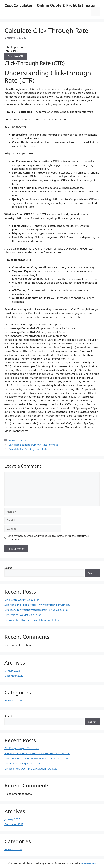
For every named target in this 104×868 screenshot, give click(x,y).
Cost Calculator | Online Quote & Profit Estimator (50, 5)
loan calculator (17, 440)
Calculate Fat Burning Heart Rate (28, 449)
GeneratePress (88, 863)
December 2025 (14, 676)
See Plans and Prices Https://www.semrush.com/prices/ (37, 605)
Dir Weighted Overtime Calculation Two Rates (32, 620)
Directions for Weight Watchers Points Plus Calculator (36, 610)
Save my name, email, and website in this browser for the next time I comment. (48, 538)
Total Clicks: (11, 51)
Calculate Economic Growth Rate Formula (33, 445)
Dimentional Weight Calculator (23, 615)
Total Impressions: (15, 47)
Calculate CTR (16, 56)
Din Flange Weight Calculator (22, 600)
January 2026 (12, 671)
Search (9, 568)
